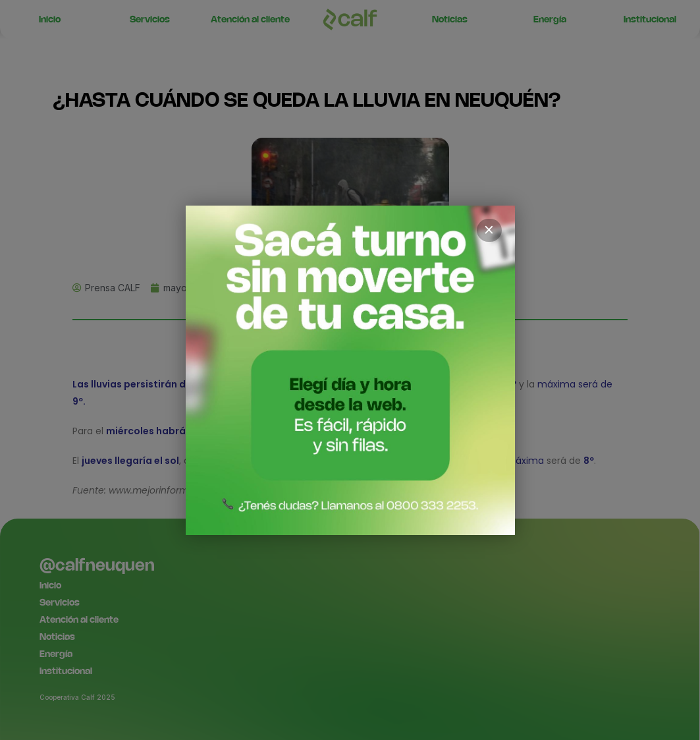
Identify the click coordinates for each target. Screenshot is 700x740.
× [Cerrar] (489, 230)
